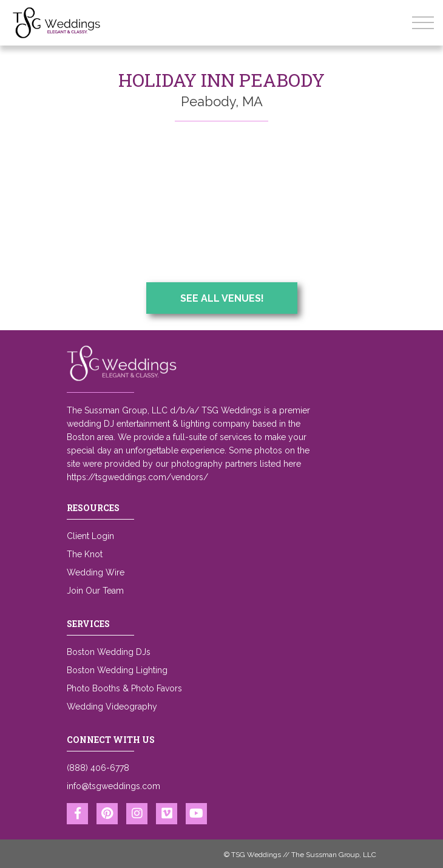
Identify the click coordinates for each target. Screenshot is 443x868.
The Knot (85, 554)
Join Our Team (95, 591)
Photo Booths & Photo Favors (124, 688)
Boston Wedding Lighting (117, 670)
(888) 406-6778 (98, 768)
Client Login (90, 536)
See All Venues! (222, 298)
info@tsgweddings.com (113, 786)
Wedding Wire (96, 572)
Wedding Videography (112, 707)
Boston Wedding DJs (109, 652)
